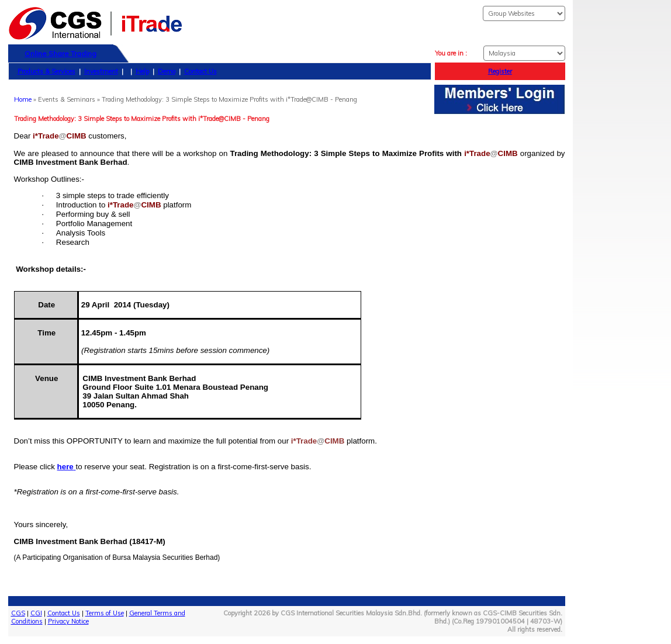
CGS (18, 613)
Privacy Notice (68, 621)
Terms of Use (105, 613)
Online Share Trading (60, 53)
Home (23, 99)
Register (500, 71)
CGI (36, 613)
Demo (167, 71)
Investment (101, 71)
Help (142, 71)
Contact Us (200, 71)
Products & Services (46, 71)
